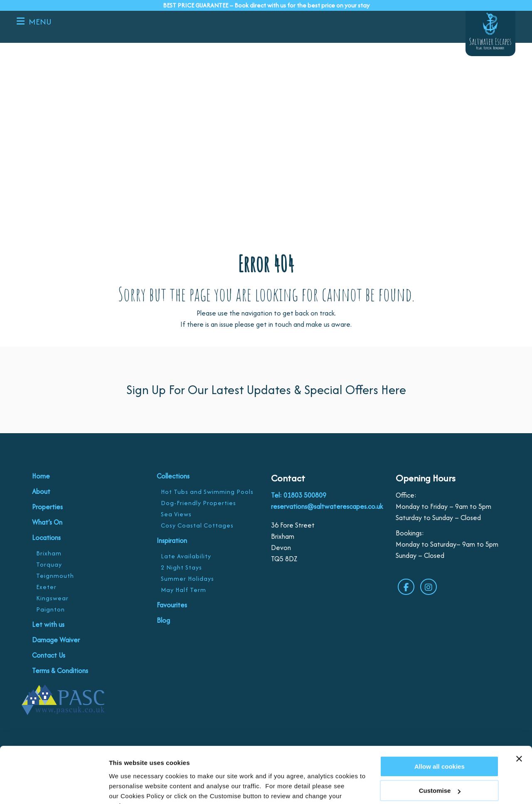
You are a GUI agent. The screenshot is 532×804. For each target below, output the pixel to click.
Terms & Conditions (60, 671)
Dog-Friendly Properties (198, 503)
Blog (163, 620)
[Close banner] (519, 718)
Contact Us (49, 655)
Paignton (50, 609)
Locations (46, 538)
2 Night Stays (181, 567)
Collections (173, 476)
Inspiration (172, 540)
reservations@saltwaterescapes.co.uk (327, 506)
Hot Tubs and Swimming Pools (207, 492)
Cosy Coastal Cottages (197, 525)
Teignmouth (55, 576)
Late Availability (186, 556)
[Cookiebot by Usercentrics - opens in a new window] (54, 788)
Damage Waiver (56, 640)
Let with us (48, 624)
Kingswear (52, 598)
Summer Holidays (187, 578)
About (41, 491)
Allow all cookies (440, 725)
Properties (47, 507)
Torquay (49, 564)
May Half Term (183, 590)
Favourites (172, 605)
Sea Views (176, 514)
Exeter (46, 587)
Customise (125, 788)
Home (41, 476)
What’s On (47, 522)
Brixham (49, 553)
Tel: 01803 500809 (299, 495)
